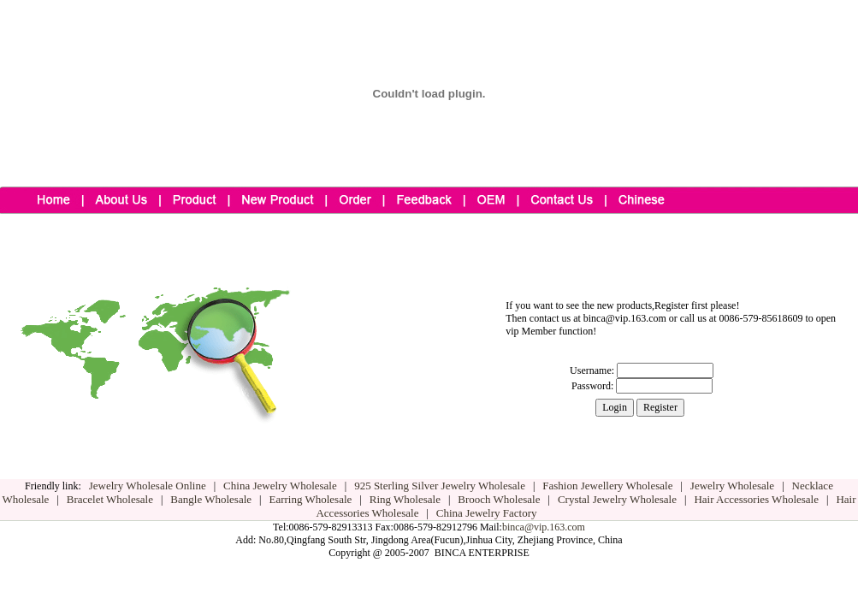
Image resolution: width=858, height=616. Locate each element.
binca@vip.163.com (544, 527)
